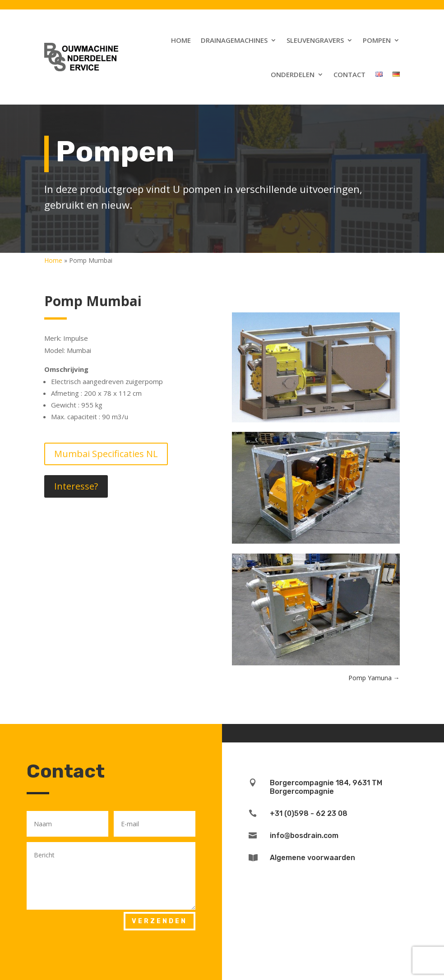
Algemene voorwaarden (312, 858)
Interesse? (76, 486)
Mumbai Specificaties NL (106, 454)
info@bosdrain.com (304, 836)
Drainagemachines (234, 40)
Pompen (377, 40)
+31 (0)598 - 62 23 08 (309, 813)
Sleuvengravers (315, 40)
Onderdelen (293, 74)
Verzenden (160, 921)
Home (181, 40)
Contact (349, 74)
